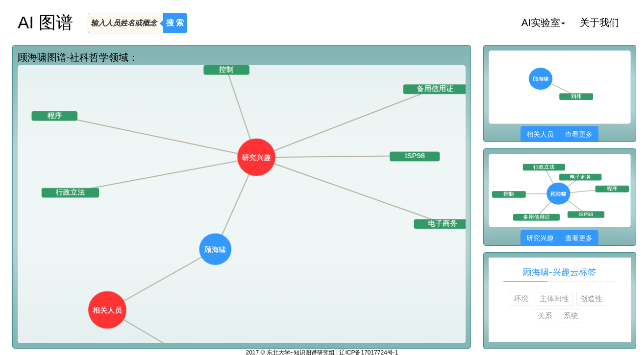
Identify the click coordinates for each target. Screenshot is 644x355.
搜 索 (175, 23)
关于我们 (599, 23)
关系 (545, 316)
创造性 (591, 298)
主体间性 (554, 298)
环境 (521, 298)
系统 (571, 316)
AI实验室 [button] (543, 23)
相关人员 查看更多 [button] (559, 134)
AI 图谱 (45, 22)
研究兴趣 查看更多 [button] (559, 238)
